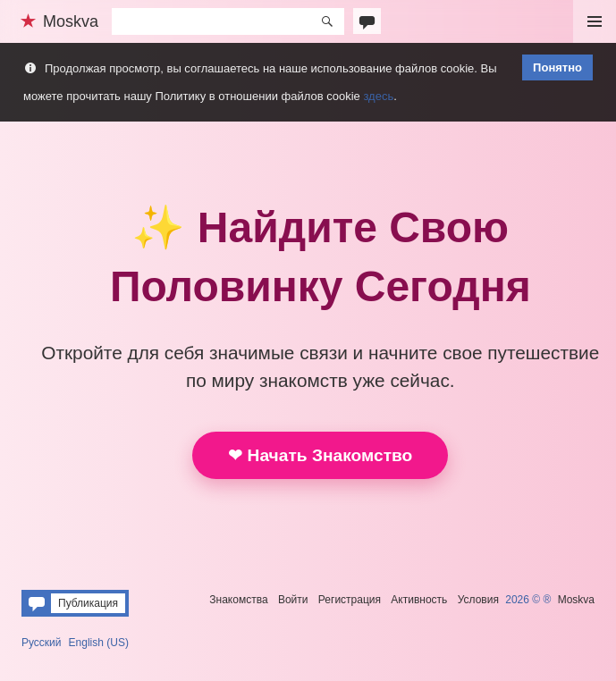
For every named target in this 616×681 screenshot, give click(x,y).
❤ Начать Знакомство (320, 455)
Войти (293, 600)
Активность (419, 600)
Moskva (576, 600)
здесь (378, 96)
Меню (595, 21)
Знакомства (238, 600)
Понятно (557, 67)
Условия (478, 600)
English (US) (99, 643)
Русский (42, 643)
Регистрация (350, 600)
